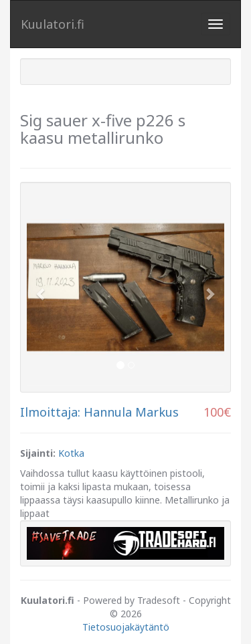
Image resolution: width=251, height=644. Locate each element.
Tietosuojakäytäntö (126, 627)
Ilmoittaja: (50, 412)
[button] (41, 287)
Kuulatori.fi (53, 24)
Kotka (71, 453)
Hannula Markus (131, 412)
